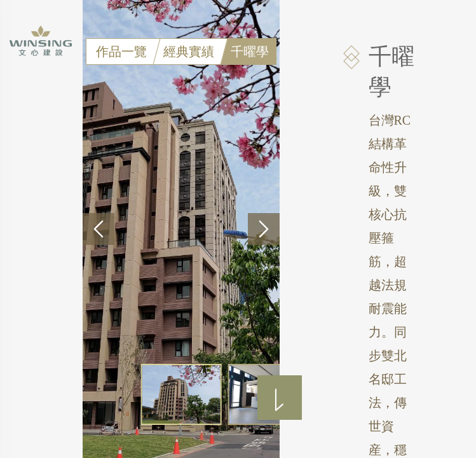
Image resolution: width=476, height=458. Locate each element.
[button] (99, 229)
